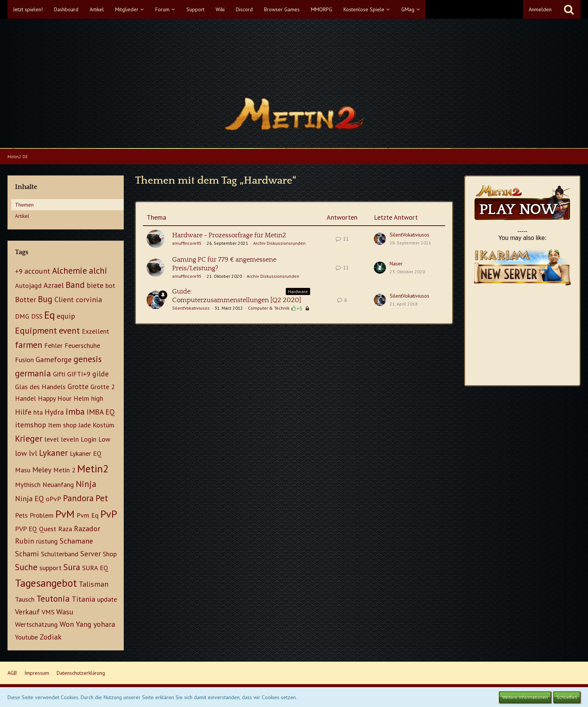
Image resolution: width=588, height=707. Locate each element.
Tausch (25, 599)
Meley (42, 470)
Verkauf (27, 612)
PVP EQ (26, 529)
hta (38, 412)
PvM (65, 514)
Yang (84, 624)
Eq (49, 315)
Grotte (78, 386)
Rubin (25, 541)
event (69, 330)
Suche (26, 567)
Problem (42, 515)
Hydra (54, 412)
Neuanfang (58, 485)
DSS (37, 316)
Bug (45, 299)
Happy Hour (55, 398)
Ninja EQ (29, 499)
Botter (25, 300)
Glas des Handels (40, 387)
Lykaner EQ (86, 453)
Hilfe (23, 412)
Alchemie (70, 270)
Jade (85, 425)
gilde (100, 374)
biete (95, 285)
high (97, 398)
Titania (83, 599)
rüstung (47, 541)
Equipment (36, 330)
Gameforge (54, 359)
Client (64, 300)
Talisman (94, 584)
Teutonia (53, 598)
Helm (81, 398)
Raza (65, 529)
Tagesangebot (46, 583)
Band (75, 285)
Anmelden (540, 9)
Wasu (65, 612)
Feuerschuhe (82, 345)
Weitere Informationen (525, 697)
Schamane (76, 541)
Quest (48, 529)
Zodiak (51, 637)
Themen (24, 205)
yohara (104, 624)
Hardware (298, 291)
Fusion (24, 360)
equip (66, 316)
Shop (110, 554)
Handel (25, 398)
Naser (396, 264)
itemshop (31, 425)
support (50, 568)
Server (91, 554)
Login (88, 439)
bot (110, 285)
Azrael (54, 285)
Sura (72, 567)
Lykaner (53, 453)
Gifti (59, 374)
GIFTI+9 (79, 374)
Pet (102, 498)
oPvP (53, 499)
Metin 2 (64, 470)
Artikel (22, 216)
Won (67, 624)
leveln (70, 439)
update (107, 599)
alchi (98, 270)
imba (75, 411)
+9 (19, 271)
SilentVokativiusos (409, 235)
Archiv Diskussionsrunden (279, 243)
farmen (29, 345)
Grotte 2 (103, 387)
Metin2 (93, 468)
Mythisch (28, 485)
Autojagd (28, 285)
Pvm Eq (88, 515)
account (37, 271)
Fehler (53, 345)
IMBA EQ (101, 412)
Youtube (26, 637)
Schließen (567, 697)
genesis (88, 359)
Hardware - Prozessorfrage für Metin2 (229, 235)
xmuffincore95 (187, 243)
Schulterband (60, 554)
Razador (87, 529)
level (52, 439)
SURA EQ (95, 568)
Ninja (86, 484)
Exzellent (95, 331)
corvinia (89, 300)
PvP (109, 514)
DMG (22, 316)
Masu (23, 470)
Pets (21, 515)
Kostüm (103, 425)
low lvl (26, 453)
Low (104, 439)
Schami (27, 554)
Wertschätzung (36, 624)
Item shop (62, 425)
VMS (48, 612)
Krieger (29, 438)
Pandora (78, 498)
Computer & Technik (269, 308)
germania (33, 373)
